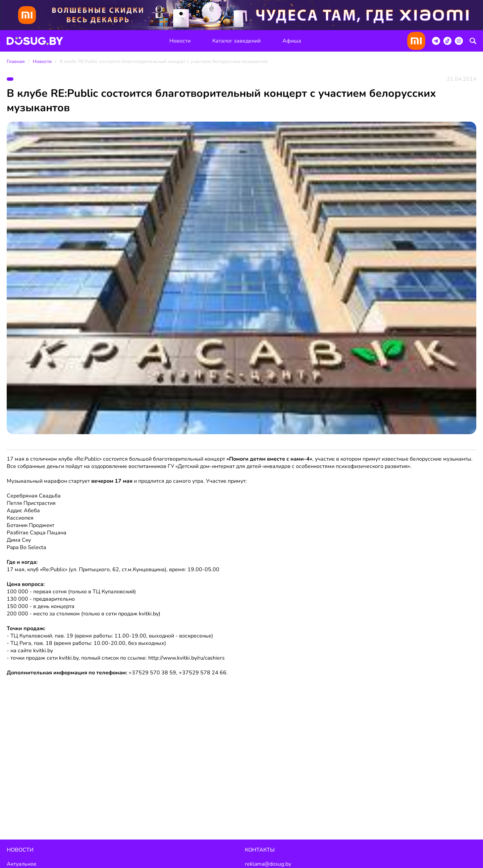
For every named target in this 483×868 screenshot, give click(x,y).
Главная (16, 61)
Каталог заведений (236, 41)
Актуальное (22, 864)
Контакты (260, 850)
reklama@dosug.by (268, 864)
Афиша (292, 41)
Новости (180, 41)
